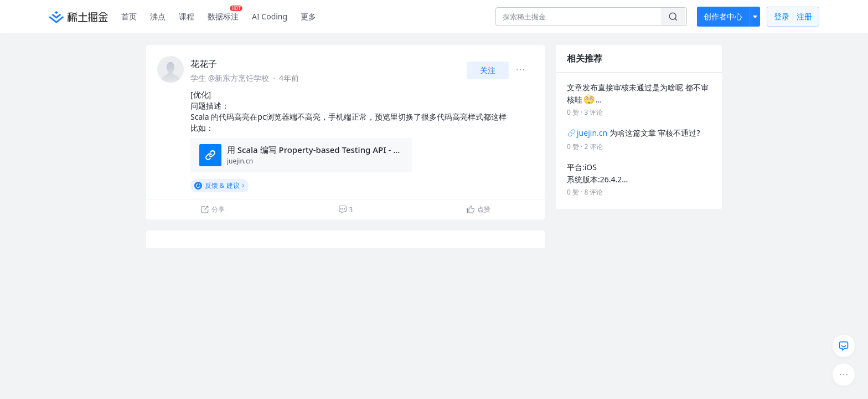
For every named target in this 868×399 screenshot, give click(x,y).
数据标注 (225, 14)
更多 (308, 16)
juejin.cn (587, 133)
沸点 (158, 16)
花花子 (204, 64)
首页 (129, 16)
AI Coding (270, 16)
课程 (187, 16)
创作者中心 (723, 16)
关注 (488, 70)
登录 (793, 17)
